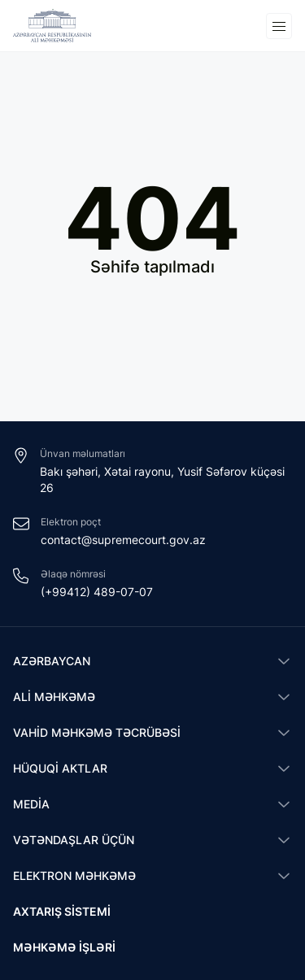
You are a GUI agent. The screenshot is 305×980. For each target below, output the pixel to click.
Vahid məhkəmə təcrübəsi (97, 732)
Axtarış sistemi (62, 911)
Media (31, 804)
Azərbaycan (52, 661)
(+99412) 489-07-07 (97, 592)
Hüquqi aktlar (60, 768)
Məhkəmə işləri (64, 947)
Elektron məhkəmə (74, 875)
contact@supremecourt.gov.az (123, 540)
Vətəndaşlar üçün (74, 840)
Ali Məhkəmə (54, 697)
